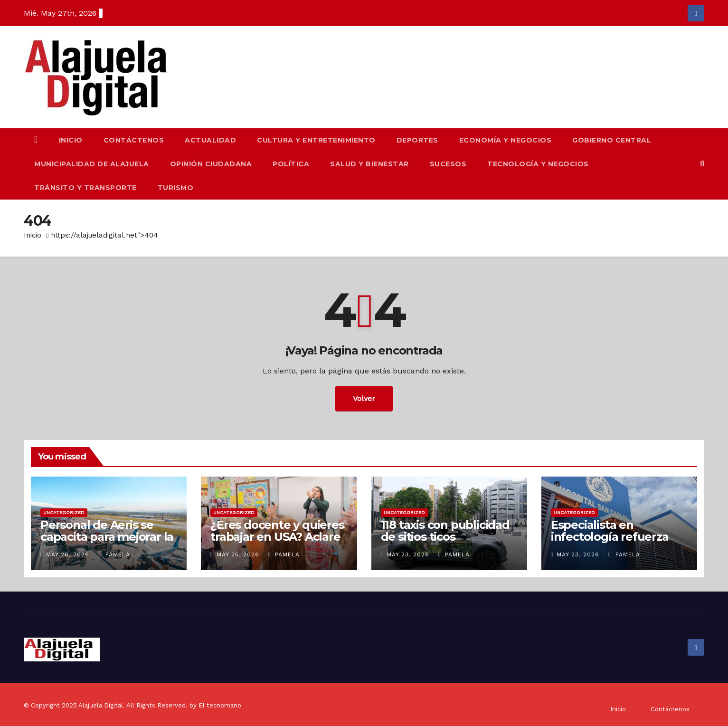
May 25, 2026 (238, 554)
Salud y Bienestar (369, 164)
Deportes (417, 140)
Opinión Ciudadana (211, 164)
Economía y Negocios (506, 140)
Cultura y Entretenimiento (316, 140)
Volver (364, 398)
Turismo (176, 188)
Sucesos (448, 164)
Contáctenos (134, 140)
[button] (702, 164)
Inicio (71, 140)
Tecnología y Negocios (538, 164)
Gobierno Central (612, 140)
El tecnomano (220, 705)
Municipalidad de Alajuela (92, 164)
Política (291, 164)
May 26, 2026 (68, 554)
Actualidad (210, 140)
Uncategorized (64, 512)
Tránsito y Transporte (85, 188)
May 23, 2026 (408, 554)
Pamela (114, 554)
